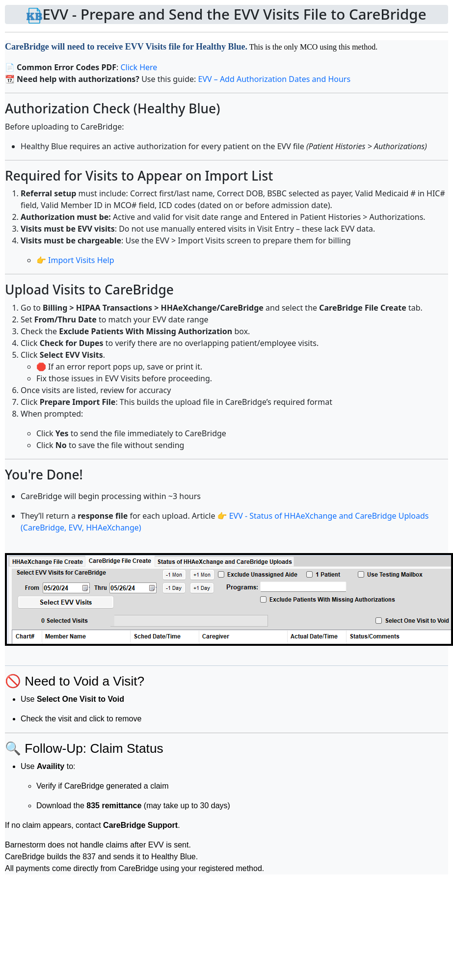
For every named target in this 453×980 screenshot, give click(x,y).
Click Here (139, 67)
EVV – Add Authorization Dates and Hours (274, 79)
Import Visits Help (81, 260)
